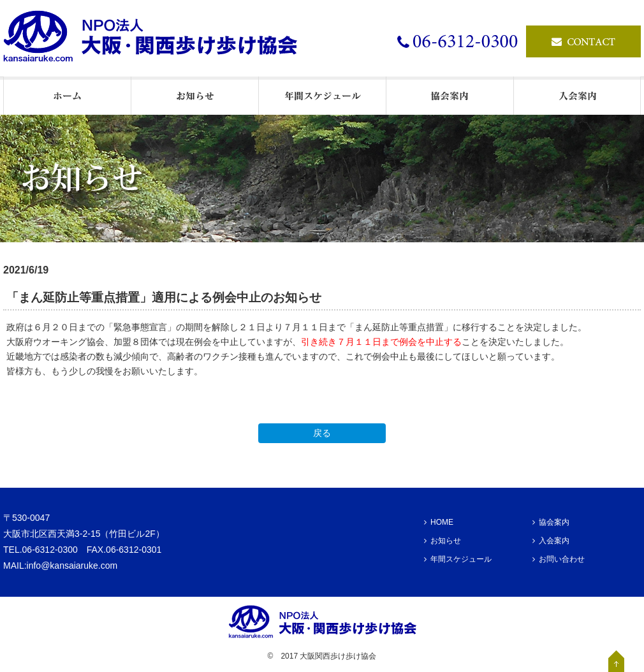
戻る (322, 433)
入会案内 (551, 541)
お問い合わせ (559, 559)
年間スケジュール (458, 559)
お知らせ (443, 541)
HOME (439, 522)
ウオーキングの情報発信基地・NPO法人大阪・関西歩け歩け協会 (156, 38)
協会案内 (551, 522)
